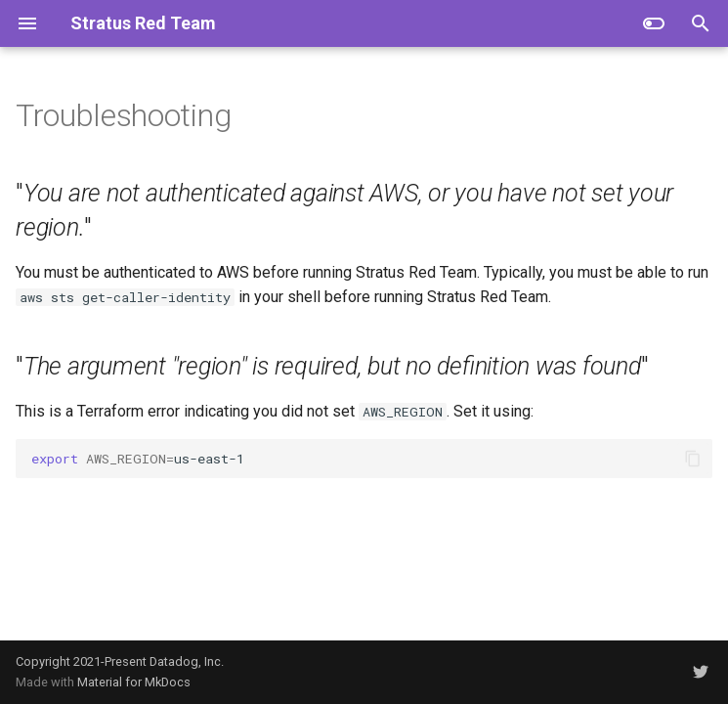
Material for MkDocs (134, 682)
